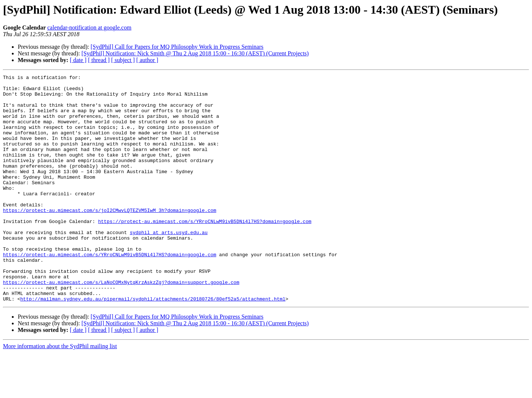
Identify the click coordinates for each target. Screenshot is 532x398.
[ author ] (147, 60)
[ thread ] (99, 60)
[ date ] (78, 60)
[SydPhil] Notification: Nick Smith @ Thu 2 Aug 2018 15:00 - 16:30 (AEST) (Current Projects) (195, 53)
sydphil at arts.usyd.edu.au (169, 264)
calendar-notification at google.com (89, 28)
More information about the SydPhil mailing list (60, 392)
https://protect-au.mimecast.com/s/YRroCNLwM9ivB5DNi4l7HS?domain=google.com (204, 251)
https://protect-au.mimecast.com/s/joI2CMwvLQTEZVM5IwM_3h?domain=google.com (110, 238)
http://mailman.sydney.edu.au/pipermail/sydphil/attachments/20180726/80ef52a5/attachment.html (153, 344)
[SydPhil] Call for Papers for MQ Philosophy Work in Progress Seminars (177, 47)
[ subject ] (123, 60)
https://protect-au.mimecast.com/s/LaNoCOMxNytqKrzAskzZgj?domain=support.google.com (121, 324)
